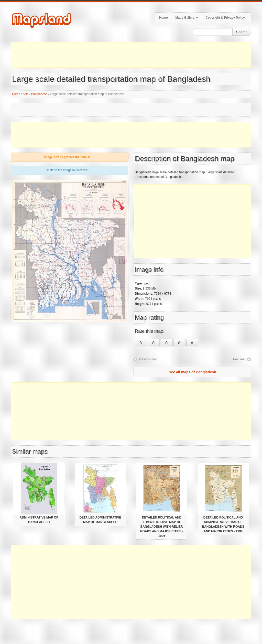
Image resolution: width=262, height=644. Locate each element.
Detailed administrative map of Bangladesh (100, 520)
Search (242, 32)
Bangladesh (39, 94)
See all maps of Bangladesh (192, 372)
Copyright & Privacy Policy (225, 18)
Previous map (148, 359)
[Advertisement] (131, 55)
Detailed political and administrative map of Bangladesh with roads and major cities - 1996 (223, 524)
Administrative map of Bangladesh (39, 520)
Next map (240, 359)
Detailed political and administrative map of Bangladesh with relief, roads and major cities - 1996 (162, 527)
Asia (25, 94)
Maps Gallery (187, 18)
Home (163, 18)
